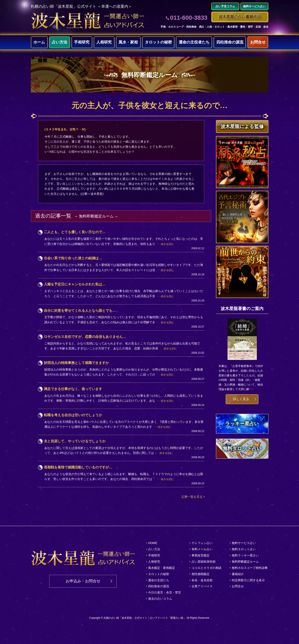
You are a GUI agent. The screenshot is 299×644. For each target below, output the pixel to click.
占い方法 (60, 42)
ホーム (39, 42)
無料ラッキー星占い (245, 555)
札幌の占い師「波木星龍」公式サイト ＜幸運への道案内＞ (81, 6)
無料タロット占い (244, 549)
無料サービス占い (244, 543)
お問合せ (258, 42)
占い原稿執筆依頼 (204, 562)
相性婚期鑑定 (201, 574)
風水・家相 (128, 42)
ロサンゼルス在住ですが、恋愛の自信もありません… (85, 337)
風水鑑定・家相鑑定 (162, 568)
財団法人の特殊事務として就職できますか (76, 363)
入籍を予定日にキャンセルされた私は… (75, 284)
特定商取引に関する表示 (248, 580)
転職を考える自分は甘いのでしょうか (73, 415)
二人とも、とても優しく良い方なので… (75, 232)
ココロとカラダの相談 (207, 568)
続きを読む (167, 244)
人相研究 (104, 42)
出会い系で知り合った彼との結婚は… (73, 258)
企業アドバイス (202, 586)
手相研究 (82, 42)
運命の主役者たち (194, 42)
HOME (153, 543)
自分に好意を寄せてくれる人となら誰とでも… (80, 311)
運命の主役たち (159, 580)
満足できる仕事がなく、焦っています (73, 389)
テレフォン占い (202, 543)
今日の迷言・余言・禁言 (165, 592)
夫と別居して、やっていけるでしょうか (75, 441)
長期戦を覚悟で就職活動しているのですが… (78, 467)
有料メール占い (202, 549)
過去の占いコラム (160, 599)
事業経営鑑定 (201, 555)
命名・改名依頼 (202, 580)
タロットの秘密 (158, 42)
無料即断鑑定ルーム (245, 562)
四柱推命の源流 (230, 42)
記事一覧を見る (192, 497)
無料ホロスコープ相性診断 (250, 568)
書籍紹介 (238, 574)
